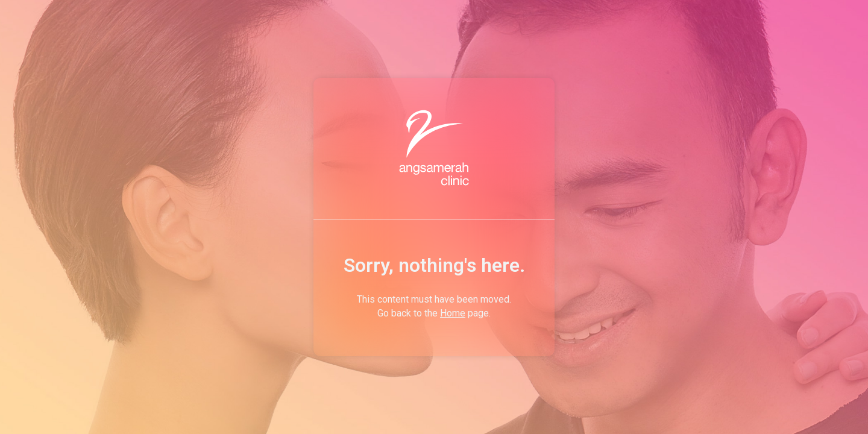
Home (453, 313)
